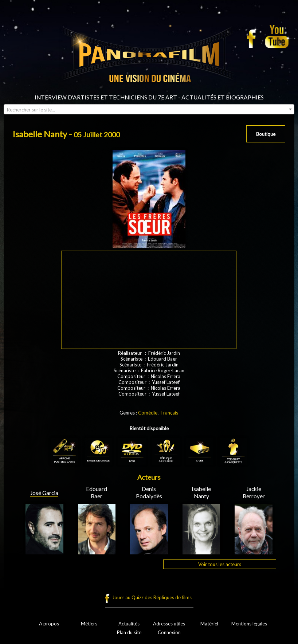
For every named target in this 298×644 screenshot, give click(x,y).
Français (169, 413)
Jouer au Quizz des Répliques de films (152, 597)
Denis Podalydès (149, 492)
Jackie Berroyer (254, 492)
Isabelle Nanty (201, 492)
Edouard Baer (97, 492)
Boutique (266, 134)
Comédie (148, 413)
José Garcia (44, 493)
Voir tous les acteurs (220, 564)
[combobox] (149, 109)
